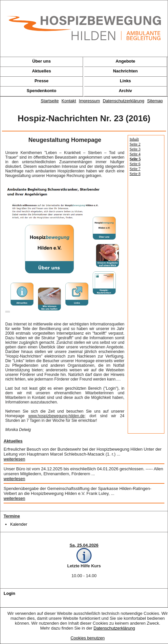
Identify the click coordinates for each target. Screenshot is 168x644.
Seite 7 (135, 169)
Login (9, 593)
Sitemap (155, 101)
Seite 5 (135, 159)
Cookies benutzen (88, 638)
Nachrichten (126, 71)
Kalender (19, 524)
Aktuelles (42, 71)
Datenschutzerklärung (114, 628)
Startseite (50, 101)
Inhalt (134, 139)
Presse (42, 81)
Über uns (41, 61)
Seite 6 (135, 164)
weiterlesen (14, 459)
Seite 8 (135, 174)
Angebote (125, 61)
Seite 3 (135, 149)
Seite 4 (135, 154)
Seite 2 (135, 144)
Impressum (89, 101)
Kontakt (69, 101)
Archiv (125, 91)
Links (125, 81)
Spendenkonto (41, 91)
